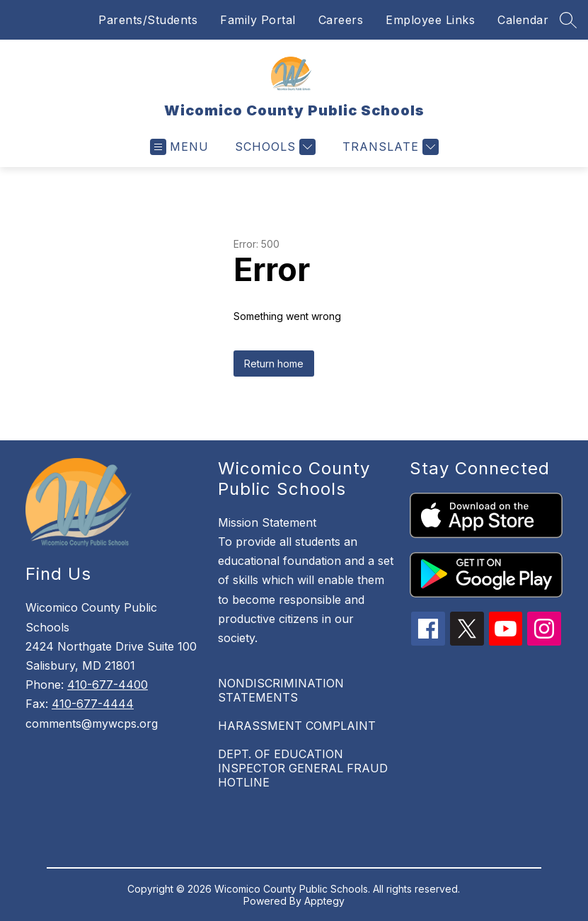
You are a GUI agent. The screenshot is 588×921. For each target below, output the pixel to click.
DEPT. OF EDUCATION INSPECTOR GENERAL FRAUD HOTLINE (303, 768)
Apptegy (324, 901)
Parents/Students (148, 20)
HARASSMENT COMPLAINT (297, 726)
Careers (341, 20)
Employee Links (430, 20)
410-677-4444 (93, 704)
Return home (274, 364)
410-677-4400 (108, 685)
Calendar (523, 20)
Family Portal (258, 20)
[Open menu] (179, 147)
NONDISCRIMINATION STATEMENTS (281, 690)
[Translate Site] (389, 147)
